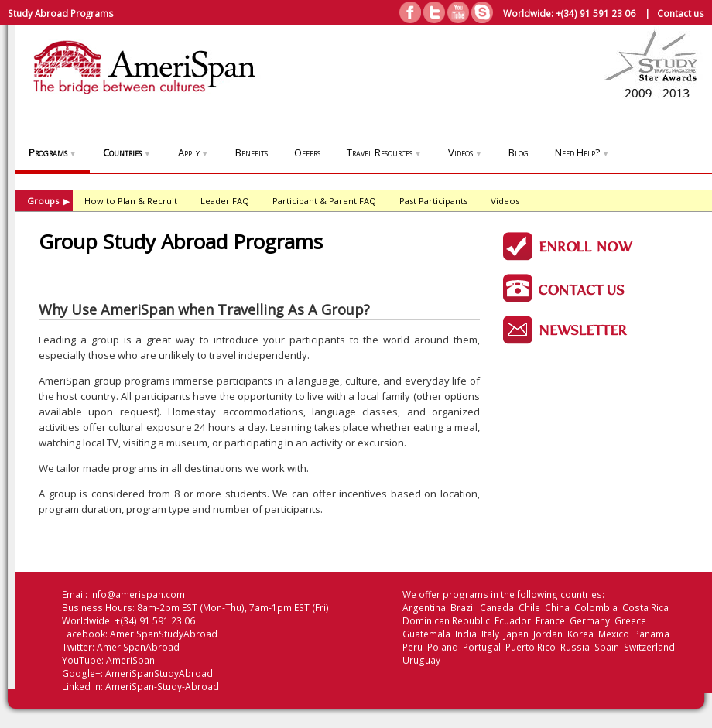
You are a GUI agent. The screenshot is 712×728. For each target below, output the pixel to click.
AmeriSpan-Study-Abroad (162, 687)
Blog (519, 152)
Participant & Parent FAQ (324, 201)
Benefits (252, 152)
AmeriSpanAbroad (138, 647)
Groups (48, 201)
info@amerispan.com (137, 595)
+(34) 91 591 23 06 (596, 13)
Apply (193, 152)
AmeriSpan (130, 660)
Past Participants (433, 201)
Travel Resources (384, 152)
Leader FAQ (225, 201)
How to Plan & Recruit (131, 201)
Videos (465, 152)
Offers (307, 152)
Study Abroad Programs (61, 13)
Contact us (681, 13)
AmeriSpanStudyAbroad (164, 634)
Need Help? (582, 152)
